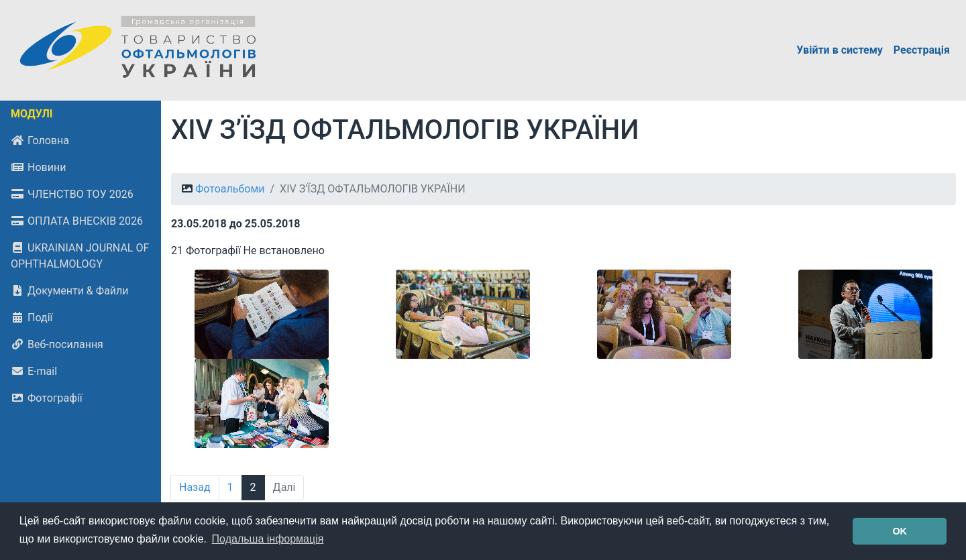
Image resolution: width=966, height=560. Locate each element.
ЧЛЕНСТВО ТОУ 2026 (72, 194)
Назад (195, 487)
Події (32, 318)
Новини (38, 167)
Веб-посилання (57, 344)
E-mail (34, 371)
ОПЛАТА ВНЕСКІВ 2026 (77, 221)
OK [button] (900, 531)
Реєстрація (922, 50)
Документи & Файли (70, 291)
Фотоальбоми (230, 189)
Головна (40, 141)
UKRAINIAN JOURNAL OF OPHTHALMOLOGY (80, 256)
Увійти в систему (840, 50)
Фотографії (47, 398)
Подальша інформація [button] (268, 539)
